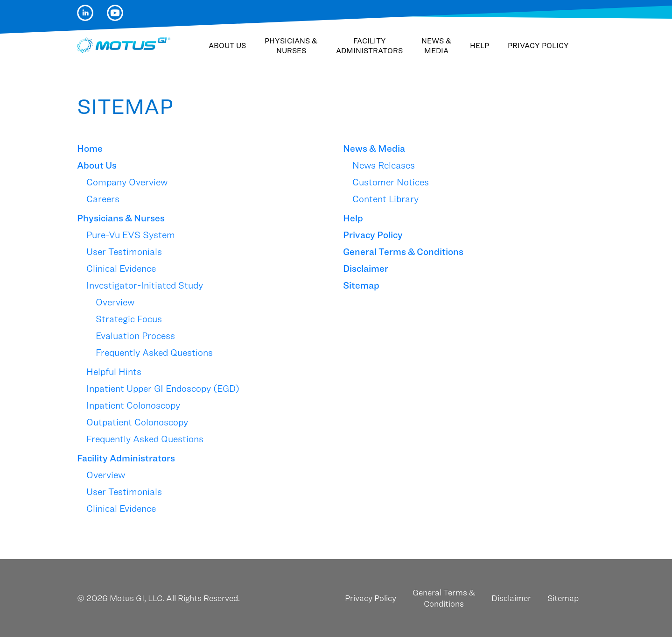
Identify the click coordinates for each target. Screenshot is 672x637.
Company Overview (127, 182)
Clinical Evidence (121, 269)
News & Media (436, 46)
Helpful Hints (114, 372)
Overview (115, 302)
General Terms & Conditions (403, 252)
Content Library (385, 199)
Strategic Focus (129, 319)
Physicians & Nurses (291, 46)
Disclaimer (366, 269)
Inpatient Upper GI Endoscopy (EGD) (163, 389)
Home (90, 149)
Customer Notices (391, 182)
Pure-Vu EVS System (131, 235)
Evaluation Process (135, 336)
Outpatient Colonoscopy (137, 422)
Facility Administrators (369, 46)
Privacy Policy (538, 46)
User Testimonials (124, 252)
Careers (103, 199)
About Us (227, 46)
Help (479, 46)
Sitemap (361, 285)
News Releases (384, 165)
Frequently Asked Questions (154, 353)
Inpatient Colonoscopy (133, 405)
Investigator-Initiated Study (145, 285)
